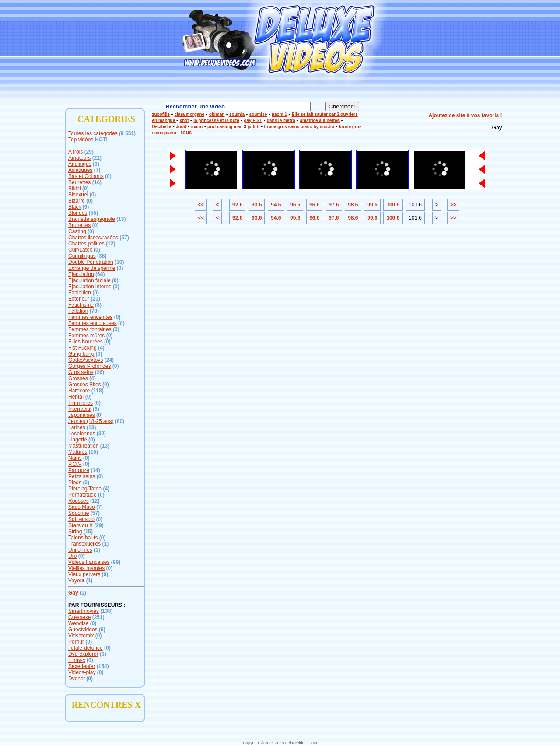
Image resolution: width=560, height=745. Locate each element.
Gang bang (81, 354)
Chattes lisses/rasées (93, 238)
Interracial (80, 409)
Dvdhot (77, 679)
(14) (95, 470)
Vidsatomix (81, 636)
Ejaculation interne (90, 287)
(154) (103, 666)
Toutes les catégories (93, 133)
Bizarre (77, 201)
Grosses (78, 378)
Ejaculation (81, 274)
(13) (121, 219)
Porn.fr (76, 642)
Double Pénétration (91, 262)
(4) (101, 348)
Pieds (75, 483)
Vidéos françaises (89, 562)
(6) (96, 409)
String (75, 532)
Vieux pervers (84, 574)
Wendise (78, 623)
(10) (119, 262)
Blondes (78, 213)
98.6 (353, 205)
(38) (102, 256)
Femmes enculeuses (93, 323)
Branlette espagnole (92, 219)
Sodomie (79, 513)
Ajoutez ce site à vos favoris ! (465, 115)
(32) (101, 434)
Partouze (79, 470)
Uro (72, 556)
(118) (98, 391)
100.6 (393, 205)
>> (453, 205)
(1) (106, 544)
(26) (100, 372)
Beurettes (79, 182)
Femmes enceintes (90, 317)
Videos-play (82, 672)
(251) (98, 617)
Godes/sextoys (86, 360)
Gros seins (81, 372)
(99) (116, 562)
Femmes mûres (86, 336)
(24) (109, 360)
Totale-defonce (86, 648)
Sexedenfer (82, 666)
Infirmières (80, 403)
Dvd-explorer (83, 654)
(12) (110, 244)
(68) (100, 274)
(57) (124, 238)
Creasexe (79, 617)
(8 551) (127, 133)
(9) (86, 207)
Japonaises (82, 415)
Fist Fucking (82, 348)
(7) (97, 170)
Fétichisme (81, 305)
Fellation (78, 311)
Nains (75, 458)
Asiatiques (80, 170)
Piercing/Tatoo (85, 489)
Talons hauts (83, 538)
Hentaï (76, 397)
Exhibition (80, 293)
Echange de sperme (92, 268)
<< (201, 205)
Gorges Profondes (89, 366)
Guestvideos (83, 630)
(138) (106, 611)
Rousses (79, 501)
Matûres (78, 452)
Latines (77, 427)
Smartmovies (84, 611)
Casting (77, 231)
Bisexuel (78, 195)
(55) (93, 213)
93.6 (257, 205)
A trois (75, 152)
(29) (89, 152)
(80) (120, 421)
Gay (73, 593)
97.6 (334, 205)
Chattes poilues (86, 244)
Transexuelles (84, 544)
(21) (97, 158)
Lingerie (78, 440)
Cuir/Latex (80, 250)
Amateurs (79, 158)
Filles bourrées (86, 342)
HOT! (101, 140)
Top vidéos (81, 140)
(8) (98, 305)
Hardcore (79, 391)
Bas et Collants (86, 176)
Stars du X (80, 525)
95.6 (295, 205)
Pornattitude (82, 495)
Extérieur (79, 299)
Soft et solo (81, 519)
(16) (97, 182)
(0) (96, 164)
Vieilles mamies (86, 568)
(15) (93, 452)
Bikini (75, 189)
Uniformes (80, 550)
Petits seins (82, 476)
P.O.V (75, 464)
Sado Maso (82, 507)
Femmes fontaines (90, 329)
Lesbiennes (82, 434)
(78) (94, 311)
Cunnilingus (82, 256)
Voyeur (76, 581)
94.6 (276, 205)
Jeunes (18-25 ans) (91, 421)
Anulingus (80, 164)
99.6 (372, 205)
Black (75, 207)
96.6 (314, 205)
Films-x (77, 660)
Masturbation (83, 446)
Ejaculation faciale (89, 280)
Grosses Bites (85, 385)
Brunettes (79, 225)
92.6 (237, 205)
